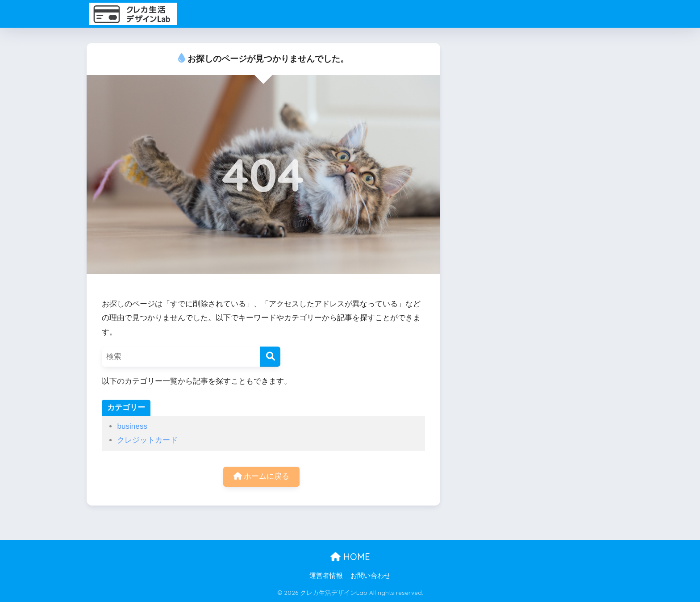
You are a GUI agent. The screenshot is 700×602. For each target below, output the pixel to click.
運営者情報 (326, 576)
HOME (350, 557)
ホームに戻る (262, 476)
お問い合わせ (371, 576)
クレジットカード (147, 440)
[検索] (270, 357)
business (132, 426)
